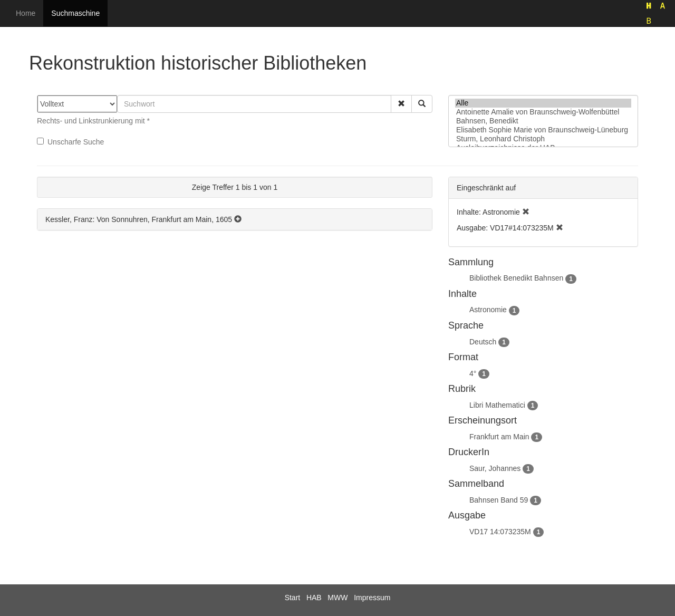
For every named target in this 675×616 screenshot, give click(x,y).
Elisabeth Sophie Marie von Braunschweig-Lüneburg (543, 130)
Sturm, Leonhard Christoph (543, 139)
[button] (401, 104)
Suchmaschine (75, 13)
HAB (314, 598)
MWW (337, 598)
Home (26, 13)
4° (473, 373)
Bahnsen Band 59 (499, 500)
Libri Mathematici (497, 405)
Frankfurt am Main (499, 437)
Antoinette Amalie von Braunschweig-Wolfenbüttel (543, 112)
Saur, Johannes (495, 468)
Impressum (372, 598)
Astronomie (488, 310)
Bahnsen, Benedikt (543, 121)
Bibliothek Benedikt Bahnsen (516, 278)
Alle (543, 103)
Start (293, 598)
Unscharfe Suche (70, 142)
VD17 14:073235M (500, 532)
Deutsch (483, 342)
